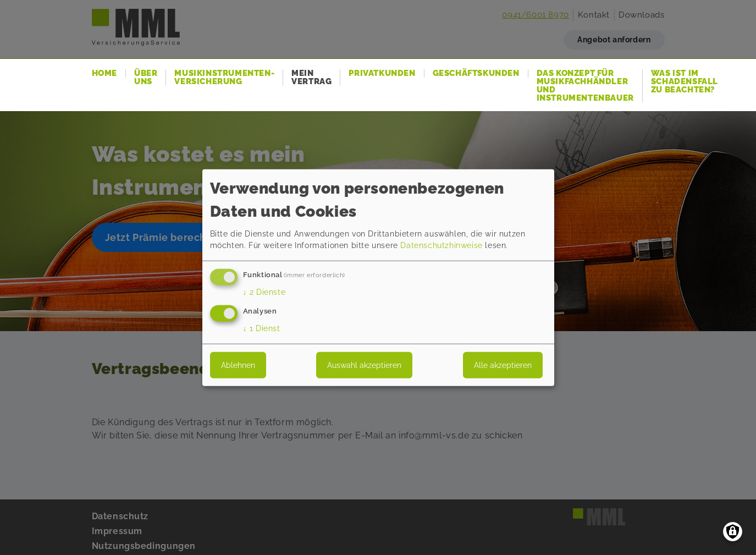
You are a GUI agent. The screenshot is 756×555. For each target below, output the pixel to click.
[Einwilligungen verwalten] (733, 532)
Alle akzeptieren (503, 365)
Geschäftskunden (476, 73)
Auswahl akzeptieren (364, 365)
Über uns (146, 78)
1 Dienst (262, 328)
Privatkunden (382, 73)
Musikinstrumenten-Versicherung (224, 78)
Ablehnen (238, 365)
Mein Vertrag (311, 78)
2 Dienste (264, 292)
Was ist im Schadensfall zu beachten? (685, 82)
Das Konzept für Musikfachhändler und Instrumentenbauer (585, 86)
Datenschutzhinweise (441, 245)
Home (104, 73)
